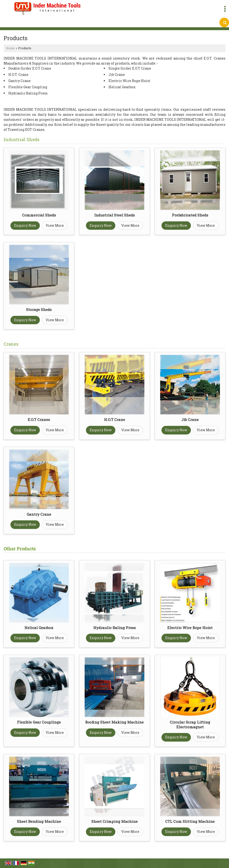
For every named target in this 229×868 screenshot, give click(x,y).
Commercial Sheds (39, 215)
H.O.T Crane (114, 420)
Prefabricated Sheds (190, 215)
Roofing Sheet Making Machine (114, 722)
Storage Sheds (39, 310)
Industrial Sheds (22, 139)
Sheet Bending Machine (39, 821)
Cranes (11, 344)
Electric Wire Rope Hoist (190, 628)
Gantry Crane (39, 514)
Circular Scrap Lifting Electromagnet (190, 724)
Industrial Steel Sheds (114, 215)
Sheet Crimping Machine (114, 821)
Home (10, 48)
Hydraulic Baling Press (114, 628)
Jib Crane (190, 420)
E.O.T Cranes (39, 420)
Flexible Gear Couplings (39, 722)
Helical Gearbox (39, 628)
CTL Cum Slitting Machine (190, 821)
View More (55, 225)
